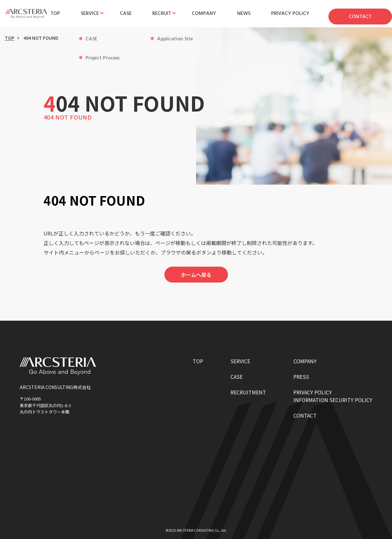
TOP (10, 38)
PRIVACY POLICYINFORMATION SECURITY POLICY (333, 396)
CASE (237, 377)
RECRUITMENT (248, 392)
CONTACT (305, 415)
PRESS (301, 377)
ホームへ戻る (196, 275)
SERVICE (240, 361)
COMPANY (305, 361)
